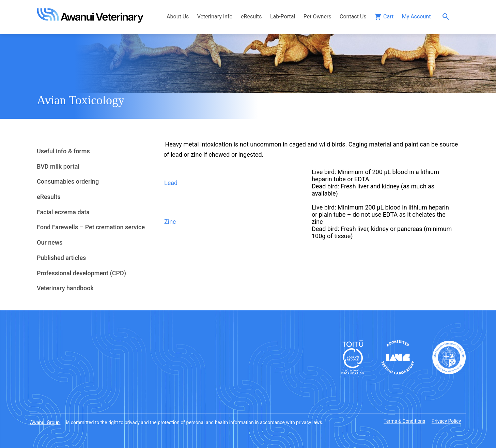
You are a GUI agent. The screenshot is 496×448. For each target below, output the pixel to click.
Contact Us (353, 17)
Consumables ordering (68, 181)
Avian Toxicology (81, 100)
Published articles (61, 258)
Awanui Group (45, 422)
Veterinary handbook (65, 288)
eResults (251, 17)
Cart (388, 17)
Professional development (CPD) (81, 273)
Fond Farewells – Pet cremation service (91, 227)
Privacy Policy (446, 421)
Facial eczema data (63, 212)
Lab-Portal (283, 17)
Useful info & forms (63, 151)
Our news (50, 242)
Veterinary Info (215, 17)
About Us (178, 17)
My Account (416, 17)
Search (447, 17)
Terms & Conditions (404, 421)
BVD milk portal (58, 166)
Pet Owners (317, 17)
